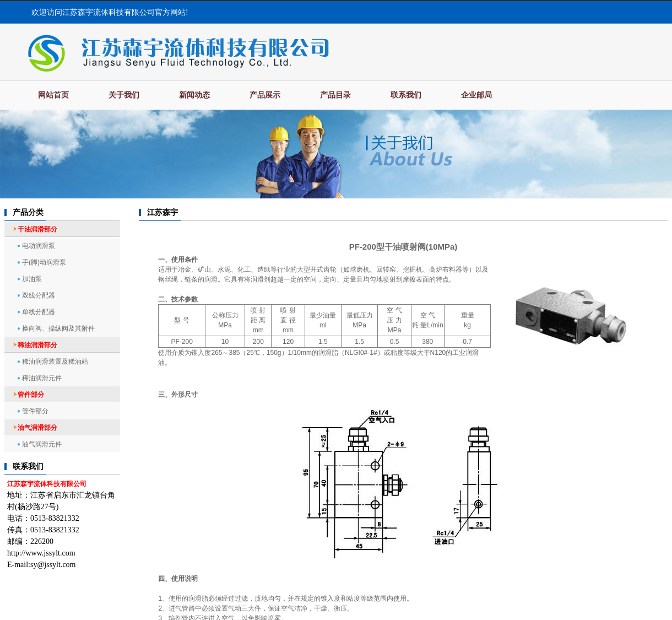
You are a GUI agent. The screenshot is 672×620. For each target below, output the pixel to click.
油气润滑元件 (42, 444)
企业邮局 (476, 95)
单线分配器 (39, 312)
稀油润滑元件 (42, 378)
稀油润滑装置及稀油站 (55, 362)
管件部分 (35, 411)
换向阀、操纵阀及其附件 (58, 328)
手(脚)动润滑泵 (44, 262)
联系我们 (406, 95)
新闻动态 (194, 95)
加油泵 (32, 279)
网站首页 (53, 95)
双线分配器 (39, 295)
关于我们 (124, 95)
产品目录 (335, 95)
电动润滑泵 (39, 246)
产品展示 (265, 95)
